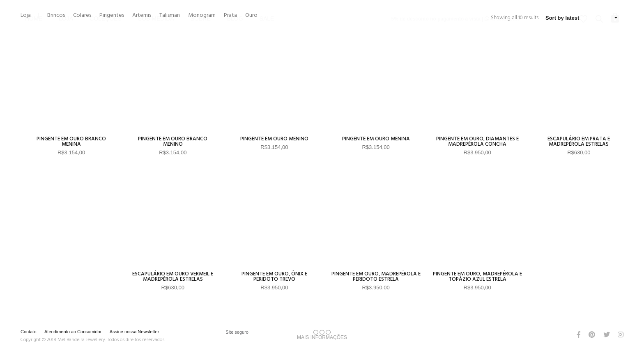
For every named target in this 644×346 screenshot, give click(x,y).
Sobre (201, 6)
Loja (66, 6)
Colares (82, 16)
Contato (29, 332)
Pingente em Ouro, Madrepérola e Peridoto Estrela (376, 277)
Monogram (202, 16)
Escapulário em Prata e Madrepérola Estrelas (579, 142)
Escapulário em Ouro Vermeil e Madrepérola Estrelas (173, 277)
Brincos (56, 16)
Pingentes (112, 16)
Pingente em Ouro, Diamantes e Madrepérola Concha (477, 142)
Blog (235, 6)
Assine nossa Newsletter (134, 332)
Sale (267, 6)
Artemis (142, 16)
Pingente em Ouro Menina (376, 139)
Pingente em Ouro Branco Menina (71, 142)
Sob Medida (156, 6)
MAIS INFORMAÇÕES (322, 335)
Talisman (170, 16)
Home (34, 6)
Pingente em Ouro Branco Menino (173, 142)
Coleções (106, 6)
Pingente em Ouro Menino (274, 139)
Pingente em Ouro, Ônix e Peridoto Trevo (274, 277)
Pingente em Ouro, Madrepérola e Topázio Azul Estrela (477, 277)
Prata (230, 16)
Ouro (251, 16)
